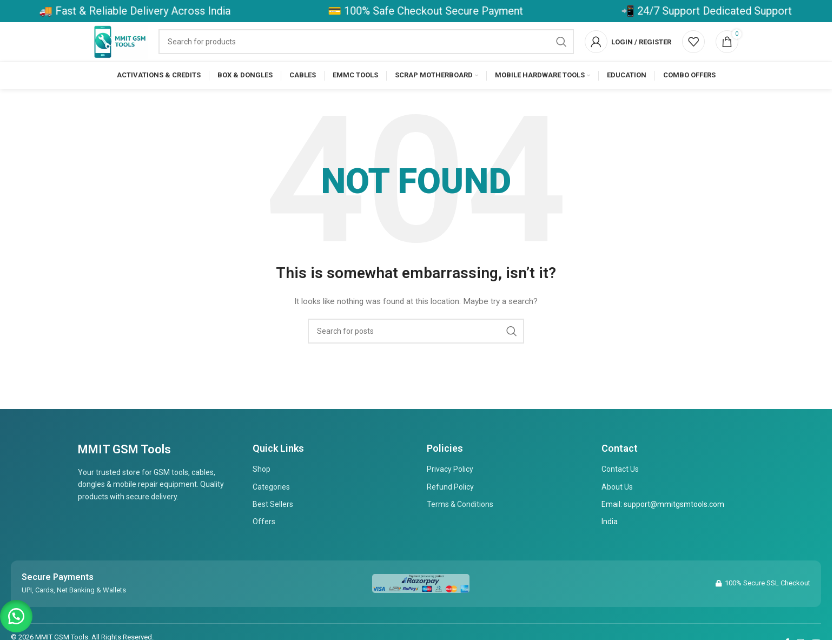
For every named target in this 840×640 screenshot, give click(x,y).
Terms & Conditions (460, 522)
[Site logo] (134, 50)
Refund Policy (450, 504)
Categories (271, 504)
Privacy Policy (450, 487)
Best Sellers (273, 522)
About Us (617, 504)
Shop (262, 487)
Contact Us (620, 487)
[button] (16, 613)
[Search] (380, 51)
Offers (264, 539)
